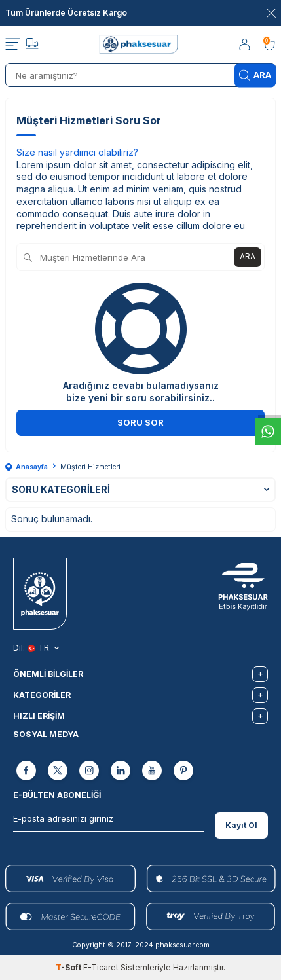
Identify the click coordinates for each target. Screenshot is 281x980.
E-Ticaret (101, 967)
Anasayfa (27, 467)
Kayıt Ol (241, 825)
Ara (255, 75)
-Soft (69, 967)
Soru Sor (140, 422)
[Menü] (13, 45)
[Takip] (32, 45)
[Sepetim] (269, 45)
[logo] (140, 45)
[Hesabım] (246, 45)
